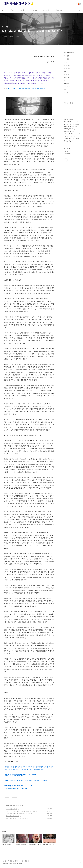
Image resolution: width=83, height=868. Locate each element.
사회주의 (72, 131)
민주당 (78, 134)
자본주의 (66, 119)
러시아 (69, 136)
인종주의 (73, 134)
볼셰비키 (71, 119)
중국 (65, 122)
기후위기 (71, 10)
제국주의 (73, 136)
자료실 (66, 93)
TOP (79, 862)
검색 (75, 4)
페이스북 (66, 160)
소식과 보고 (67, 87)
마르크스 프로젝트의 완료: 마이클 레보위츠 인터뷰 (20, 811)
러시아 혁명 (76, 139)
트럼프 (76, 119)
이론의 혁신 (47, 10)
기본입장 (12, 10)
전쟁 (72, 124)
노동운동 (66, 129)
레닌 (69, 141)
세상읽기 (22, 10)
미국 (69, 124)
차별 (65, 136)
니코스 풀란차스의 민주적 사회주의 (16, 818)
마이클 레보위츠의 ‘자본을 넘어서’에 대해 (18, 814)
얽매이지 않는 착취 (11, 809)
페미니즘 (74, 127)
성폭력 (70, 127)
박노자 (71, 139)
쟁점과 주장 (34, 10)
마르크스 (77, 124)
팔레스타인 (72, 129)
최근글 (66, 103)
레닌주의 (69, 122)
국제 (80, 10)
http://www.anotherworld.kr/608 (16, 788)
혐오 (79, 127)
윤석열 (66, 124)
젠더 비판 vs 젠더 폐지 (12, 816)
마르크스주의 (67, 134)
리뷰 (65, 80)
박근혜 (66, 127)
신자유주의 (67, 131)
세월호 (66, 90)
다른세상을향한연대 (69, 53)
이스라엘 (66, 139)
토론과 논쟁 (67, 77)
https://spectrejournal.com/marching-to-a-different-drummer (27, 89)
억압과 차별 (59, 10)
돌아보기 (66, 84)
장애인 (66, 141)
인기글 (71, 103)
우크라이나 (75, 122)
